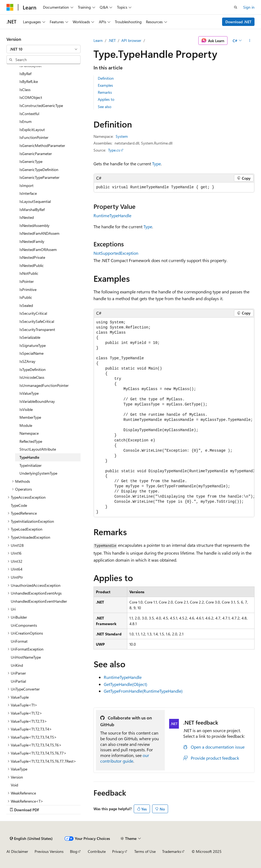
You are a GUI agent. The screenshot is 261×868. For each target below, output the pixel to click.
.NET (112, 40)
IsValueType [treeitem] (29, 393)
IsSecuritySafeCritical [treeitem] (37, 321)
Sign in (249, 7)
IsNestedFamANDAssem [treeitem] (39, 233)
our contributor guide (125, 758)
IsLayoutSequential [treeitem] (35, 201)
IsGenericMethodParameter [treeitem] (42, 145)
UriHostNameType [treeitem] (26, 657)
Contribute (97, 851)
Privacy (118, 851)
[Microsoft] (10, 7)
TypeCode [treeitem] (19, 505)
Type (156, 164)
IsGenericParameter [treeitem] (36, 154)
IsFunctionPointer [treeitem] (34, 137)
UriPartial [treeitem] (18, 681)
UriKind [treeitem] (17, 665)
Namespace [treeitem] (29, 433)
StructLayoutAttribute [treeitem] (38, 449)
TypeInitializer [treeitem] (31, 465)
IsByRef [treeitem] (25, 74)
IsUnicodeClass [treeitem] (32, 377)
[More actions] (250, 41)
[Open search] (236, 7)
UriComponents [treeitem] (24, 625)
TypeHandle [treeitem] (29, 457)
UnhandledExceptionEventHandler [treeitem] (39, 601)
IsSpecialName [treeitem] (31, 353)
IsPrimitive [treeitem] (28, 289)
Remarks (105, 92)
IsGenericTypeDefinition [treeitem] (39, 170)
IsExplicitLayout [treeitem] (32, 130)
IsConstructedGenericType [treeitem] (41, 105)
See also (105, 107)
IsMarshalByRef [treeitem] (32, 210)
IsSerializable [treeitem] (30, 337)
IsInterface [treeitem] (28, 193)
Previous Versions (49, 851)
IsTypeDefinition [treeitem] (33, 369)
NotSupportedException (116, 253)
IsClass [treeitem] (25, 90)
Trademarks (172, 851)
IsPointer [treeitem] (27, 281)
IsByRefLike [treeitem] (29, 81)
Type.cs (114, 150)
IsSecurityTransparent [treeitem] (37, 329)
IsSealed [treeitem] (26, 305)
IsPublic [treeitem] (26, 297)
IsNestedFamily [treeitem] (32, 241)
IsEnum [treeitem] (26, 121)
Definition (106, 78)
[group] (174, 417)
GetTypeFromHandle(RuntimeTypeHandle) (143, 691)
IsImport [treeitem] (26, 185)
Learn (98, 40)
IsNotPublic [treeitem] (29, 273)
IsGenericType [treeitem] (31, 161)
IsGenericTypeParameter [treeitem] (39, 177)
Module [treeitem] (26, 425)
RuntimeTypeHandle (112, 215)
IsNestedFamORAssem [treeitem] (38, 249)
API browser (131, 40)
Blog (74, 851)
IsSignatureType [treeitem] (33, 345)
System (122, 136)
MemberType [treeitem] (30, 417)
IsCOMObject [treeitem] (31, 97)
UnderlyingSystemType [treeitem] (38, 473)
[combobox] (43, 49)
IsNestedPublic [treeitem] (32, 265)
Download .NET (238, 22)
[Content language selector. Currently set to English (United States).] (31, 839)
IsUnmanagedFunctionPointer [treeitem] (44, 385)
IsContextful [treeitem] (29, 114)
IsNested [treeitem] (27, 217)
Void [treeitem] (14, 785)
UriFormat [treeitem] (19, 641)
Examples (105, 85)
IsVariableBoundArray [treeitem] (37, 401)
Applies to (106, 99)
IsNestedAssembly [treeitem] (34, 225)
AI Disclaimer (17, 851)
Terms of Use (145, 851)
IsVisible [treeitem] (26, 409)
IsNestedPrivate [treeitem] (32, 257)
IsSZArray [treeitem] (27, 361)
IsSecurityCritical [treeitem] (33, 313)
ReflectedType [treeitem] (31, 441)
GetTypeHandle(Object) (126, 684)
